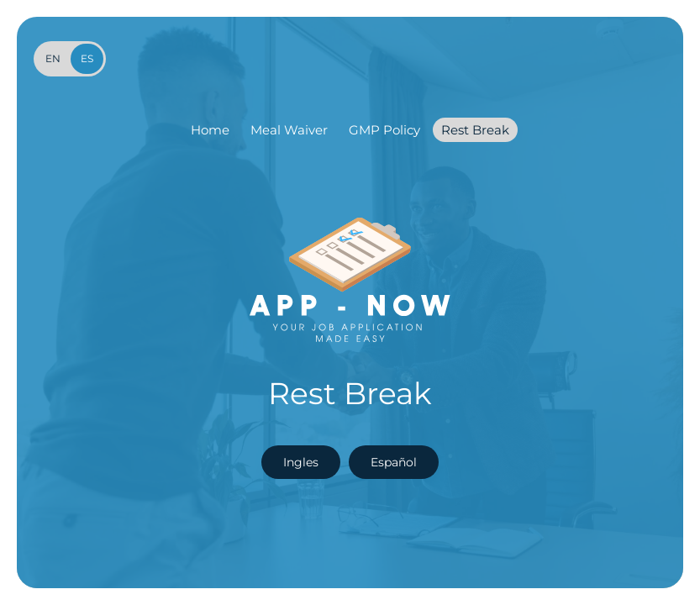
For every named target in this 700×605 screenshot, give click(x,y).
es (87, 58)
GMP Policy (384, 130)
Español (394, 462)
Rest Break (475, 130)
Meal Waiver (289, 130)
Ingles (301, 462)
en (53, 58)
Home (210, 130)
